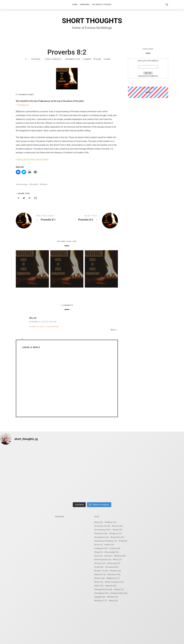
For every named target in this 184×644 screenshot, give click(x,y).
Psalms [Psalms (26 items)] (116, 571)
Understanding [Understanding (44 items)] (119, 593)
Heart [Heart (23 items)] (110, 545)
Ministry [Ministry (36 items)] (120, 556)
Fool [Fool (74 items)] (99, 545)
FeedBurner (153, 76)
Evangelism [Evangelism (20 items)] (102, 537)
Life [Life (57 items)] (109, 556)
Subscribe (85, 5)
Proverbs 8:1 (41, 221)
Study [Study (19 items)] (119, 589)
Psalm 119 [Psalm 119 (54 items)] (102, 571)
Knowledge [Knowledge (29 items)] (112, 552)
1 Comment (87, 59)
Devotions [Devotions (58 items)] (101, 533)
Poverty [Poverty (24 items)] (100, 563)
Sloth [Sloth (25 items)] (99, 586)
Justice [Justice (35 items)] (115, 548)
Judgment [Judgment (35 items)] (101, 548)
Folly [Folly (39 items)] (123, 541)
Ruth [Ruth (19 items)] (99, 582)
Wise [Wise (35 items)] (114, 601)
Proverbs (36, 59)
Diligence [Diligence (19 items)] (116, 533)
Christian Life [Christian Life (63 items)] (103, 526)
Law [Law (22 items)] (99, 556)
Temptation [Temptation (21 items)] (102, 593)
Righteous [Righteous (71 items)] (114, 578)
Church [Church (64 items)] (118, 526)
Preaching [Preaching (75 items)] (114, 563)
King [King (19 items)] (99, 552)
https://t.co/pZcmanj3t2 (49, 327)
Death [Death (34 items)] (118, 530)
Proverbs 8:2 (23, 105)
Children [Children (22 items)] (111, 522)
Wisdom (44, 184)
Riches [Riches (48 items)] (100, 578)
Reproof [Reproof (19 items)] (101, 574)
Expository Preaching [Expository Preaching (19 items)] (106, 541)
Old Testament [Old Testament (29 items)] (103, 560)
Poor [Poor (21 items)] (118, 560)
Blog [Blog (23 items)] (99, 522)
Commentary (22, 184)
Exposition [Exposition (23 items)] (118, 537)
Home (75, 5)
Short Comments (53, 59)
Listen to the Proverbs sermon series (32, 159)
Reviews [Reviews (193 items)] (114, 574)
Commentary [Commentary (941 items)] (103, 530)
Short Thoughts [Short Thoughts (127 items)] (115, 582)
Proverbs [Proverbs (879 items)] (112, 567)
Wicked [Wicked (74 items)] (113, 597)
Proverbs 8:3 (92, 221)
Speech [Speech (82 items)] (111, 586)
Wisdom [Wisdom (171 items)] (101, 601)
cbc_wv (33, 318)
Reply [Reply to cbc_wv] (113, 330)
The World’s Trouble (102, 5)
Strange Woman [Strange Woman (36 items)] (104, 589)
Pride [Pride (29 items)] (99, 567)
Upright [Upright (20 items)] (100, 597)
